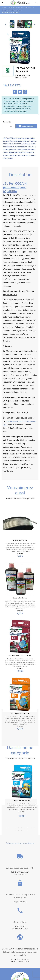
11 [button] (12, 832)
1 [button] (6, 829)
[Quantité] (8, 126)
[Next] (35, 25)
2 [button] (9, 829)
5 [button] (18, 829)
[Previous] (5, 25)
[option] (12, 24)
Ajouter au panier (26, 126)
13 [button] (18, 832)
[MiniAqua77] (20, 3)
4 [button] (15, 829)
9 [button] (31, 829)
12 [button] (15, 832)
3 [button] (12, 829)
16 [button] (28, 832)
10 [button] (34, 829)
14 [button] (22, 832)
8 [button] (28, 829)
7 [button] (25, 829)
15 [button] (25, 832)
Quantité (7, 122)
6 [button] (22, 829)
